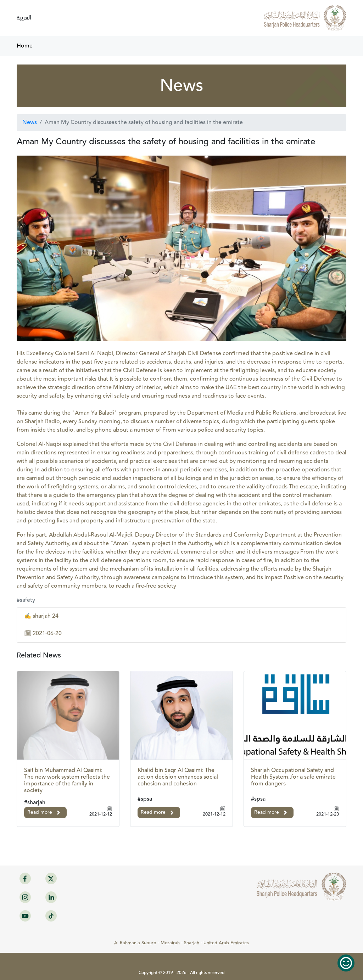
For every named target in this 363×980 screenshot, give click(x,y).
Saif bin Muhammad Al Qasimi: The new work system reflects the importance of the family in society (67, 781)
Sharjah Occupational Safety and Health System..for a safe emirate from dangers (293, 777)
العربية (24, 18)
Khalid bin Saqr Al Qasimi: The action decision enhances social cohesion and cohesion (178, 777)
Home (25, 46)
